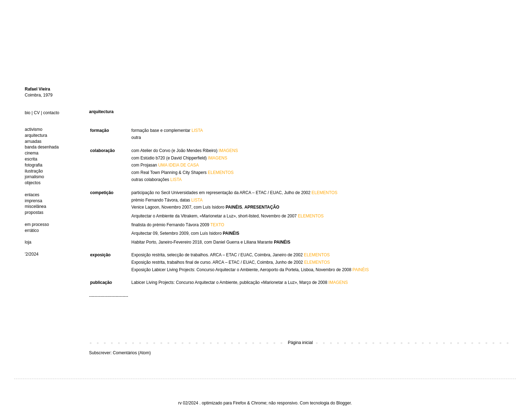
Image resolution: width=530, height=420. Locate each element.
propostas (34, 212)
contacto (51, 113)
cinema (32, 153)
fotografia (34, 165)
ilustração (34, 171)
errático (32, 231)
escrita (31, 159)
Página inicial (301, 343)
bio (28, 113)
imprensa (33, 201)
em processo (37, 224)
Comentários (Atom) (132, 353)
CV (37, 113)
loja (28, 242)
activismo (34, 129)
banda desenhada (42, 147)
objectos (33, 183)
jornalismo (34, 177)
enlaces (32, 195)
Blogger (344, 403)
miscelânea (36, 206)
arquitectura (36, 135)
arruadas (33, 141)
